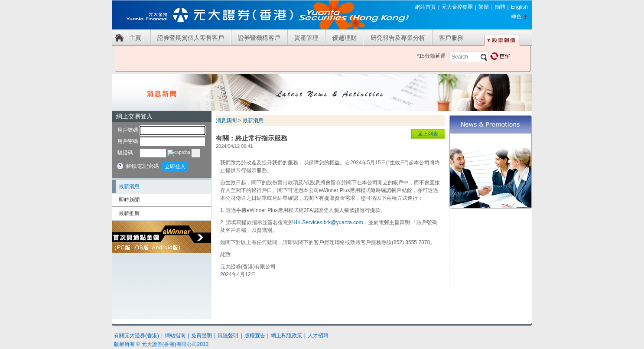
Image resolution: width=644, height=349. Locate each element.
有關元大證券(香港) (137, 336)
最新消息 (129, 186)
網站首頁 (426, 7)
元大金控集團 (457, 7)
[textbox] (469, 57)
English (519, 7)
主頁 (135, 38)
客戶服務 (451, 38)
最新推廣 (129, 213)
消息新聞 (226, 121)
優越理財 (345, 38)
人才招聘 (318, 336)
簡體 (500, 7)
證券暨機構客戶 (259, 38)
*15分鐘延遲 (431, 56)
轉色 (516, 16)
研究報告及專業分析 (398, 38)
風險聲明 (228, 336)
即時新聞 (129, 200)
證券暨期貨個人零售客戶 (191, 38)
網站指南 (175, 336)
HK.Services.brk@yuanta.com (328, 222)
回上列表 (428, 134)
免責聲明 (202, 336)
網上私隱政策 (286, 336)
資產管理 (306, 38)
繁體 (484, 7)
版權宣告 (255, 336)
